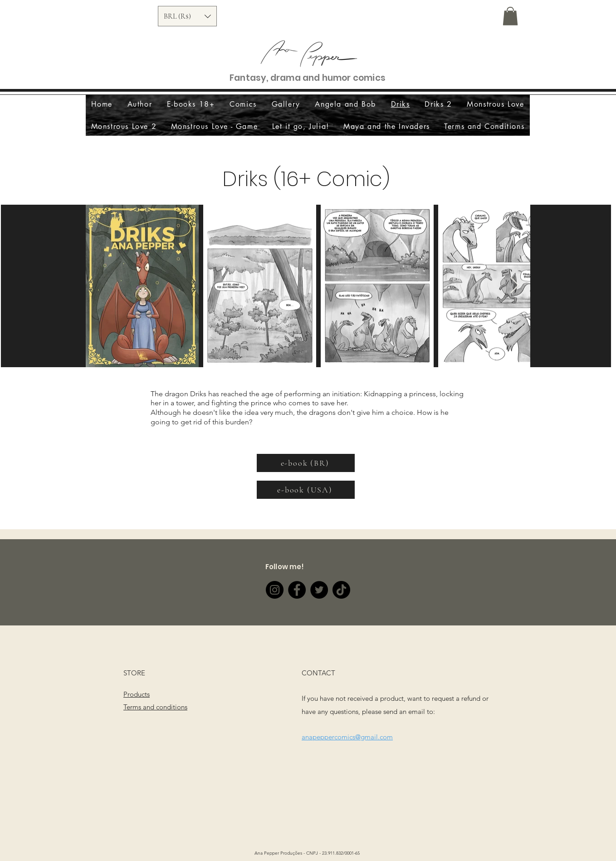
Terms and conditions (155, 707)
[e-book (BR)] (306, 463)
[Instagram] (275, 590)
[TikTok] (341, 590)
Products (137, 694)
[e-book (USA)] (306, 490)
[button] (187, 16)
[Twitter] (319, 590)
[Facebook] (297, 590)
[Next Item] (515, 286)
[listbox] (187, 16)
